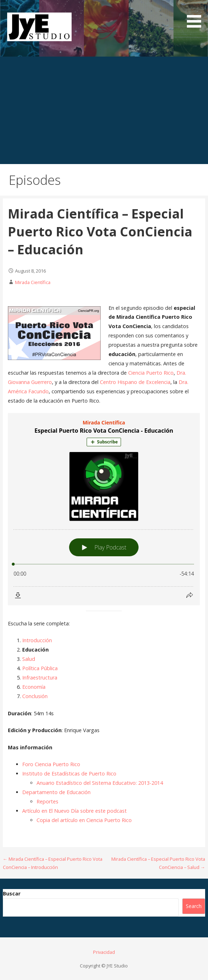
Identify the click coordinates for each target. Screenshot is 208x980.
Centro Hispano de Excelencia (135, 382)
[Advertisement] (104, 110)
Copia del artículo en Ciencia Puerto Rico (84, 820)
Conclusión (35, 696)
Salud (29, 659)
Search (194, 906)
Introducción (37, 640)
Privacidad (104, 952)
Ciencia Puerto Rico (151, 373)
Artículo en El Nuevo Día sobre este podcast (74, 811)
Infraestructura (40, 678)
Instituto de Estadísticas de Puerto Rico (69, 774)
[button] (197, 15)
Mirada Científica (33, 282)
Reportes (47, 801)
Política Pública (40, 668)
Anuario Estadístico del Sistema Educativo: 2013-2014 (100, 783)
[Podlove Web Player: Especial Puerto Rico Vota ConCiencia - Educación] (104, 509)
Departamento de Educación (56, 792)
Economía (34, 687)
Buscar (12, 893)
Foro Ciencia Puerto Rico (51, 764)
